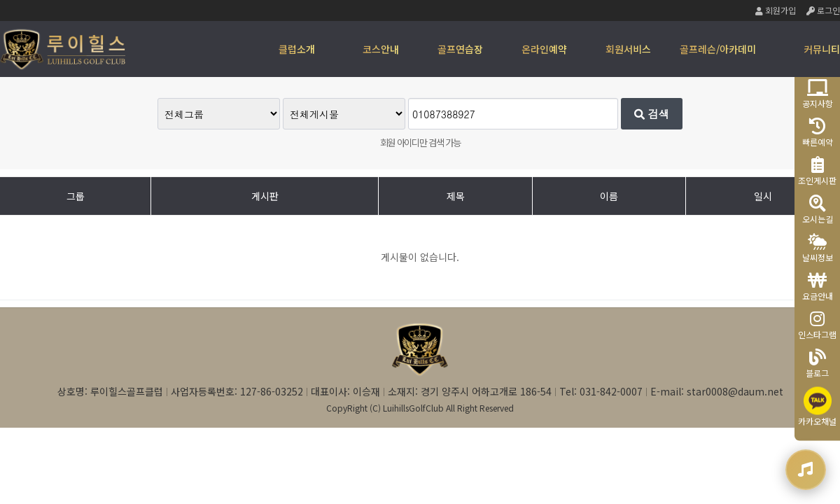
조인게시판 (817, 171)
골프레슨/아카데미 (718, 49)
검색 (652, 114)
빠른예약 (818, 133)
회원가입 (776, 10)
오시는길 (818, 210)
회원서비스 (628, 49)
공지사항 (818, 94)
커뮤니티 (822, 49)
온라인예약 (544, 49)
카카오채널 (817, 407)
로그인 (823, 10)
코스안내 (381, 49)
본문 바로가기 (0, 0)
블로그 (817, 364)
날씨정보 (818, 248)
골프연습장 (460, 49)
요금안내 (818, 287)
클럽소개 (297, 49)
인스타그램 (817, 325)
